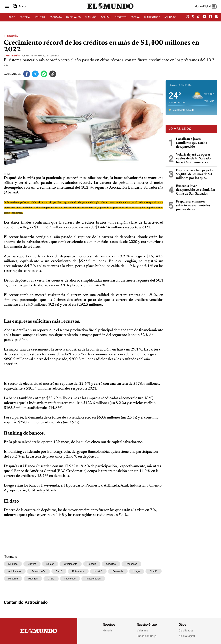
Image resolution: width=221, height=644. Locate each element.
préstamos (78, 571)
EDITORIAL (25, 19)
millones (13, 564)
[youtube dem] (204, 19)
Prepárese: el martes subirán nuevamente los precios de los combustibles (193, 206)
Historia (107, 630)
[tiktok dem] (198, 19)
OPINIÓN (106, 19)
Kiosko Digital (187, 636)
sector (50, 564)
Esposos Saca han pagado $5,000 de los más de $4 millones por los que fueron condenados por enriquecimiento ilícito (194, 174)
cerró (59, 571)
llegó (137, 571)
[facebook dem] (211, 19)
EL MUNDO (91, 19)
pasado (92, 564)
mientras (33, 579)
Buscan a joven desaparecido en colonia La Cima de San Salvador (195, 190)
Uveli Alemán (12, 56)
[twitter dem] (193, 19)
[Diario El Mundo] (110, 11)
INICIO (12, 19)
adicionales (15, 571)
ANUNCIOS (170, 19)
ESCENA (135, 19)
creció (154, 571)
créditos (111, 564)
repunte (13, 579)
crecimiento (71, 564)
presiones (70, 579)
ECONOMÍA (56, 19)
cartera (32, 564)
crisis (51, 579)
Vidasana (142, 630)
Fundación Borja (147, 636)
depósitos (132, 564)
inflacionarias (93, 579)
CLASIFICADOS (152, 19)
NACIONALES (73, 19)
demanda (118, 571)
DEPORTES (121, 19)
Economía (11, 36)
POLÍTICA (40, 19)
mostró (98, 571)
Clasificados (186, 630)
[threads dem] (187, 19)
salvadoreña (39, 571)
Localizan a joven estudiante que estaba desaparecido (192, 143)
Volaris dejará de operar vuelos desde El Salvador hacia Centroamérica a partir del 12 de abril (194, 159)
